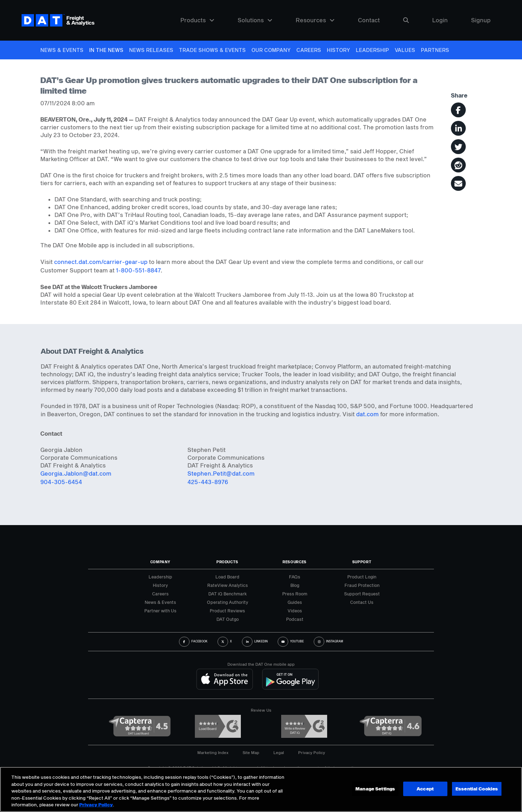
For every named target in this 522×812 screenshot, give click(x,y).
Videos (295, 611)
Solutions (255, 20)
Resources (315, 20)
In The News (106, 50)
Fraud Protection (362, 585)
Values (405, 50)
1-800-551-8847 (138, 270)
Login (440, 20)
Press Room (295, 594)
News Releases (151, 50)
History (338, 50)
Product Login (362, 577)
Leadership (372, 50)
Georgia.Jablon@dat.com (76, 473)
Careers (309, 50)
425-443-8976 (208, 482)
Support (362, 562)
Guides (295, 602)
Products (197, 20)
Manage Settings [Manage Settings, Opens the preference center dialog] (375, 789)
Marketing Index (213, 752)
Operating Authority (228, 602)
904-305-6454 (61, 482)
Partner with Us (160, 611)
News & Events (62, 50)
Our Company (271, 50)
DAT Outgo (228, 619)
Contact (369, 20)
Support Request (362, 594)
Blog (295, 585)
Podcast (295, 619)
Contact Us (362, 602)
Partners (435, 50)
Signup (481, 20)
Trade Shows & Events (212, 50)
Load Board (227, 577)
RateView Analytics (228, 585)
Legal (279, 752)
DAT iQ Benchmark (228, 594)
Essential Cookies (477, 789)
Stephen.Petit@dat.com (221, 473)
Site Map (251, 752)
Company (160, 562)
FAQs (295, 577)
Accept (425, 789)
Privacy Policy (312, 752)
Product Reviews (227, 611)
